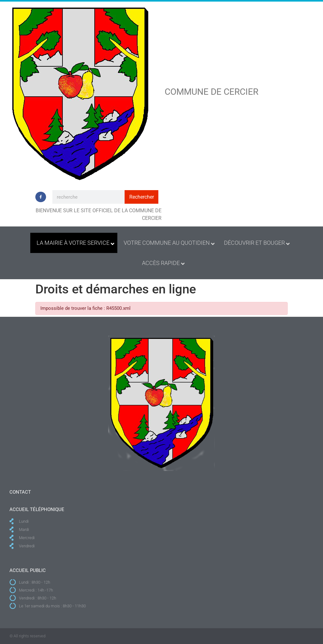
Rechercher (142, 197)
